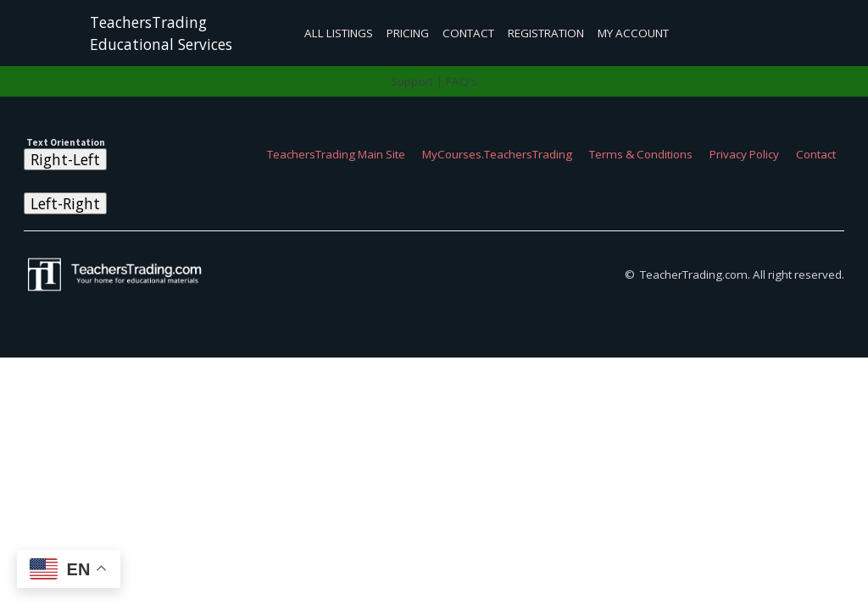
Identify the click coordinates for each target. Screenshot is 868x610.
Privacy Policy (744, 154)
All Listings (339, 33)
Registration (546, 33)
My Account (633, 33)
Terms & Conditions (641, 154)
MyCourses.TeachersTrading (497, 154)
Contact (468, 33)
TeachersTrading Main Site (336, 154)
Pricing (408, 33)
